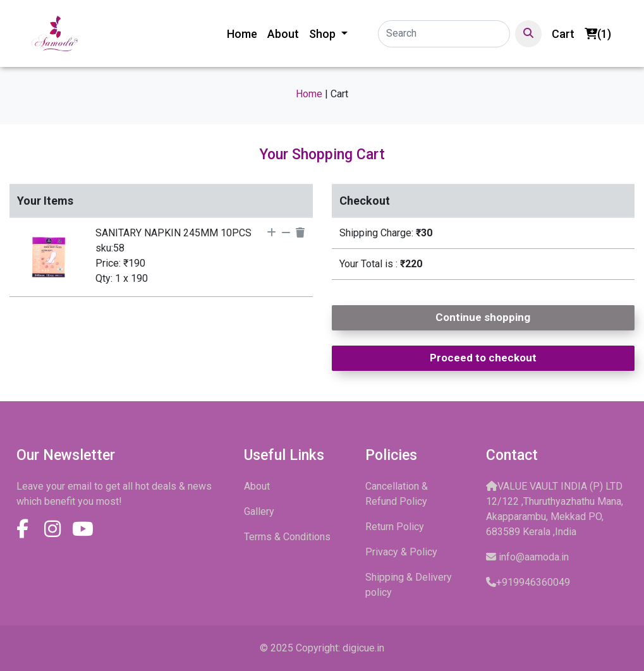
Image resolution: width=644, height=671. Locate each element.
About (283, 34)
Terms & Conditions (287, 537)
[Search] (444, 34)
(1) (598, 34)
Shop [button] (324, 34)
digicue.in (363, 648)
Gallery (259, 511)
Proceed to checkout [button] (483, 358)
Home (245, 33)
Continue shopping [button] (483, 317)
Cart (563, 34)
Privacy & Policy (401, 552)
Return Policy (395, 527)
